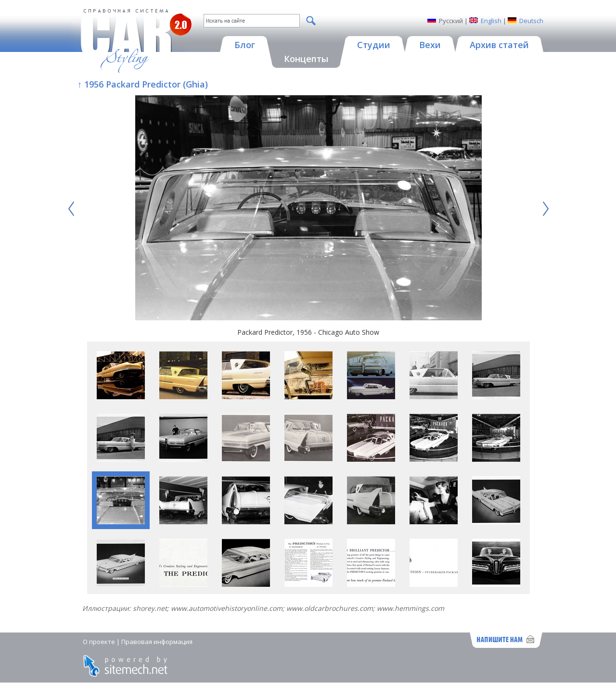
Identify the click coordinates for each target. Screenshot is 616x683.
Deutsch (531, 21)
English (491, 21)
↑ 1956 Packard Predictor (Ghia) (143, 84)
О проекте (99, 642)
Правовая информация (157, 642)
